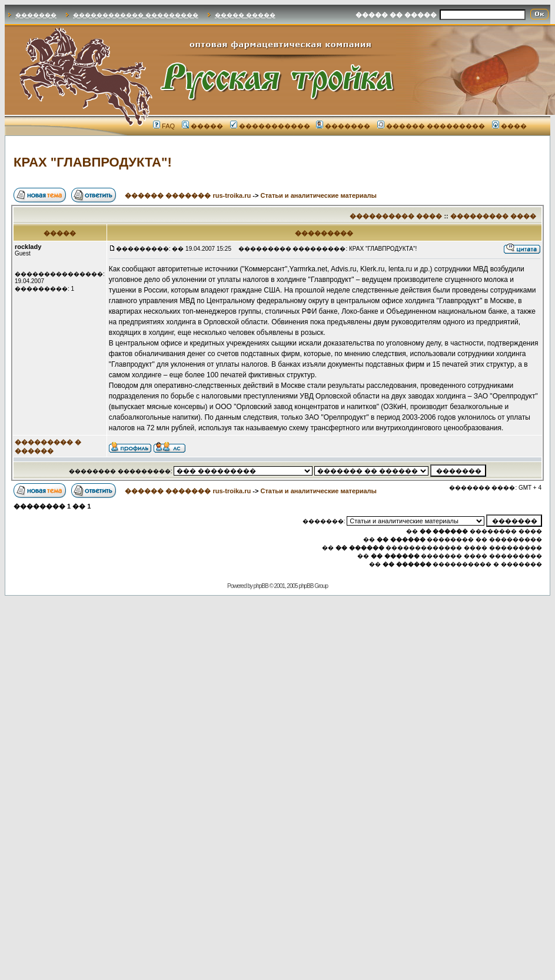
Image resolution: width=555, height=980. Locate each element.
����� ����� (245, 15)
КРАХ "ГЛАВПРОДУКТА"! (93, 162)
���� (509, 126)
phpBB (261, 586)
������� (36, 15)
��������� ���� (493, 216)
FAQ (164, 126)
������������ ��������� (136, 15)
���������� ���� (396, 216)
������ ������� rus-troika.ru (188, 195)
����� (202, 126)
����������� (270, 126)
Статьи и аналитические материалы (318, 195)
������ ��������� (431, 126)
